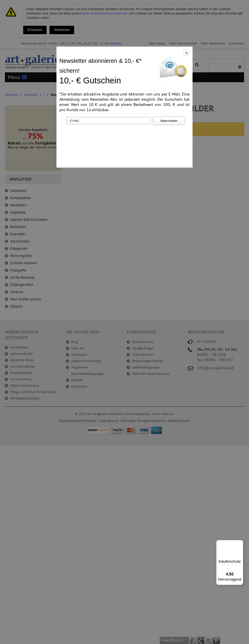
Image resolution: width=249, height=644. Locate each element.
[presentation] (126, 137)
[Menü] (240, 544)
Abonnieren (169, 121)
